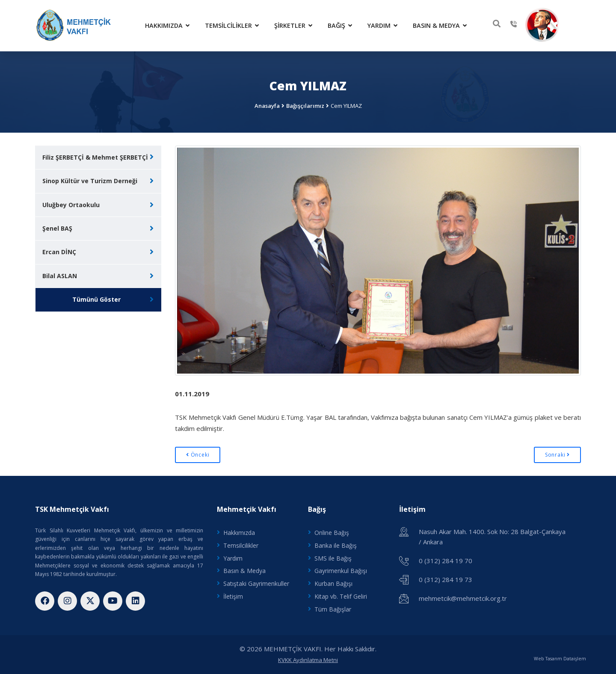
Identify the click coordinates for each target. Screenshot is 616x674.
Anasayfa (267, 106)
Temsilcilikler (232, 25)
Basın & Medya (440, 25)
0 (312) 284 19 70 (446, 561)
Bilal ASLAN (60, 276)
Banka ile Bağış (336, 545)
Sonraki (557, 455)
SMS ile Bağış (333, 558)
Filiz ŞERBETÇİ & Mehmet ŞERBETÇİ (95, 157)
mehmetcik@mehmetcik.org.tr (463, 598)
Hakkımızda (167, 25)
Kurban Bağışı (333, 583)
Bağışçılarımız (305, 106)
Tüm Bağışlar (333, 609)
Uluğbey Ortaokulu (71, 205)
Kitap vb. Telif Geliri (341, 596)
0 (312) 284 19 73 (446, 579)
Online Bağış (332, 533)
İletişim (233, 596)
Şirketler (293, 25)
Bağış (340, 25)
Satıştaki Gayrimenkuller (256, 583)
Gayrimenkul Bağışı (341, 571)
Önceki (198, 455)
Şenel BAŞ (57, 228)
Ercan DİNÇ (59, 252)
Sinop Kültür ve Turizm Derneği (90, 181)
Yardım (382, 25)
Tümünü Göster (96, 299)
